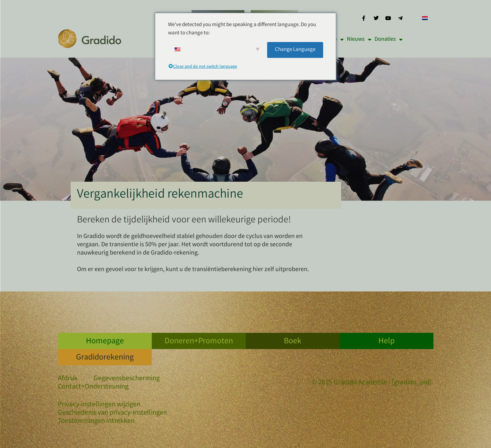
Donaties (389, 39)
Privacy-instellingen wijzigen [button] (99, 405)
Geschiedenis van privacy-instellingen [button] (112, 413)
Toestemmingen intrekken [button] (96, 422)
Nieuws (359, 39)
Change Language (295, 50)
